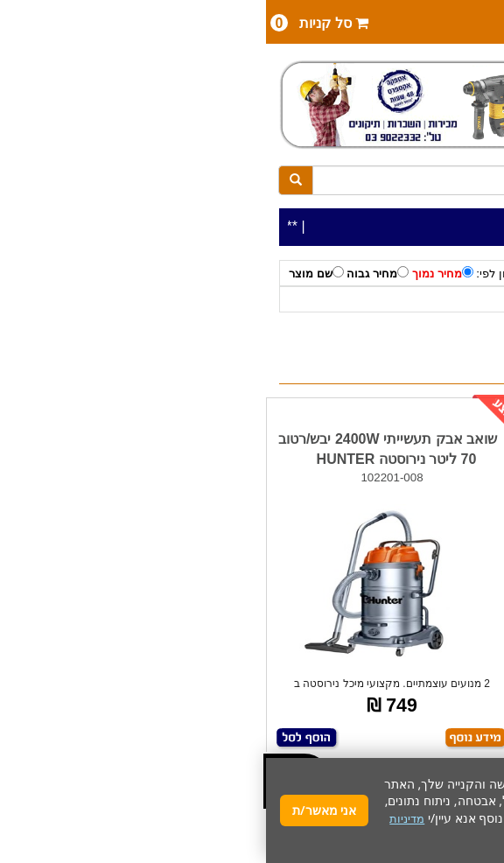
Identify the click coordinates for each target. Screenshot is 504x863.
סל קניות (53, 23)
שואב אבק (286, 300)
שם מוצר (50, 273)
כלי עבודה (456, 300)
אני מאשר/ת (58, 810)
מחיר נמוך (177, 273)
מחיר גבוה (112, 273)
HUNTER (347, 300)
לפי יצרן (402, 300)
